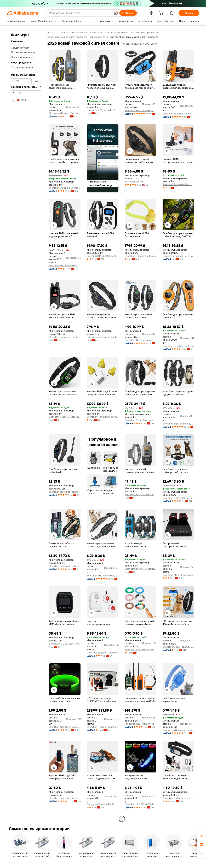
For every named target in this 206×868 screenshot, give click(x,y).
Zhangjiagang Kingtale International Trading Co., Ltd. (178, 798)
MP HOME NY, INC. (135, 182)
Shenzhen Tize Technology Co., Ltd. (141, 110)
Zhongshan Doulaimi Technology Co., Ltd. (65, 113)
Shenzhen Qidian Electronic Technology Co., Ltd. (65, 188)
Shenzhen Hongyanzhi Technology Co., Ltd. (141, 256)
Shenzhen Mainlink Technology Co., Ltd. (178, 575)
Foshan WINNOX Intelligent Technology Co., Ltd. (103, 256)
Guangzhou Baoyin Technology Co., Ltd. (103, 337)
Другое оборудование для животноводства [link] (134, 37)
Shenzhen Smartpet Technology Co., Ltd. (178, 114)
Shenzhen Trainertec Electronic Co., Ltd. (178, 184)
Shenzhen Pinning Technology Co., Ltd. (103, 727)
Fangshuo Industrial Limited (139, 724)
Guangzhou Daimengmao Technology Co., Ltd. (178, 730)
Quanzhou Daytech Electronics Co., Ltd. (103, 653)
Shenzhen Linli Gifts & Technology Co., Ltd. (141, 804)
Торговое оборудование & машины (79, 32)
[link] (202, 835)
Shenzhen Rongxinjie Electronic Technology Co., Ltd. (65, 337)
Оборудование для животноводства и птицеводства (76, 37)
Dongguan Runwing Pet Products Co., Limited (103, 804)
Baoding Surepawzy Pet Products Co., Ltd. (178, 256)
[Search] (128, 13)
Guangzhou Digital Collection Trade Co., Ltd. (103, 110)
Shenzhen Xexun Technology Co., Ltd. (65, 798)
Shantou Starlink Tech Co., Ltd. (178, 647)
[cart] (162, 14)
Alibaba (51, 32)
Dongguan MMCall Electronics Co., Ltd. (65, 644)
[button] (116, 13)
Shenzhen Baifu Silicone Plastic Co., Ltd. (141, 649)
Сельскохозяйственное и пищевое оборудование (131, 32)
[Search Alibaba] (80, 13)
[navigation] (26, 426)
